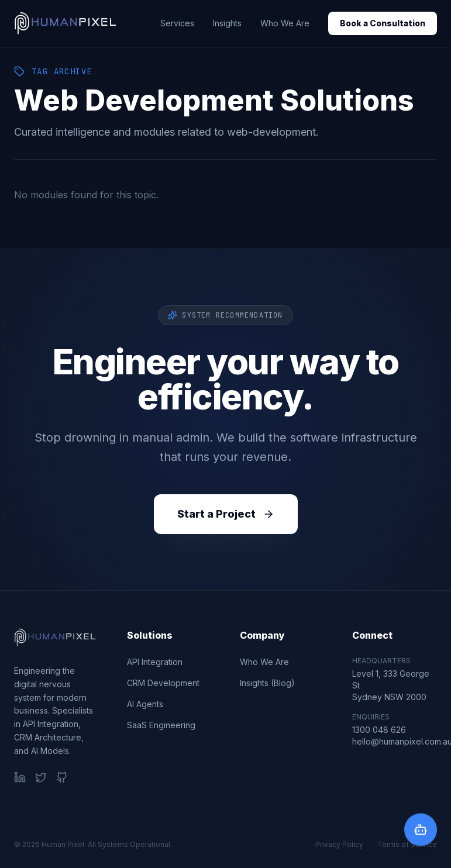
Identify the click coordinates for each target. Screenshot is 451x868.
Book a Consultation (383, 23)
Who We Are (285, 23)
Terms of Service (407, 844)
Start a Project (226, 514)
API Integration (155, 662)
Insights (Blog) (267, 683)
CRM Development (163, 683)
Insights (227, 23)
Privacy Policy (339, 844)
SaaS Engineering (161, 725)
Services (177, 23)
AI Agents (145, 704)
